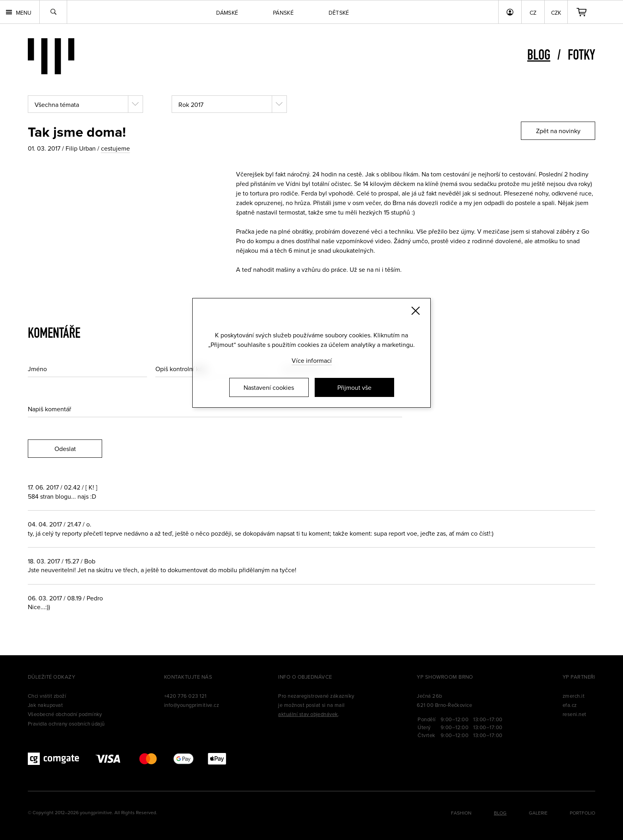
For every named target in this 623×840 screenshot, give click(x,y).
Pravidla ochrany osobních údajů (66, 724)
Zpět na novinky (558, 131)
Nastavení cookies (269, 387)
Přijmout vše (354, 387)
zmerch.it (574, 696)
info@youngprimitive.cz (192, 705)
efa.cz (570, 705)
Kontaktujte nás (188, 677)
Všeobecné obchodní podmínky (65, 714)
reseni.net (575, 714)
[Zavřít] (416, 311)
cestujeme (115, 148)
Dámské (227, 13)
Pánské (283, 13)
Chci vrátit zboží (47, 696)
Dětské (339, 13)
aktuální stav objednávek (308, 714)
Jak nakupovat (45, 705)
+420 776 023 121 (185, 696)
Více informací (312, 360)
